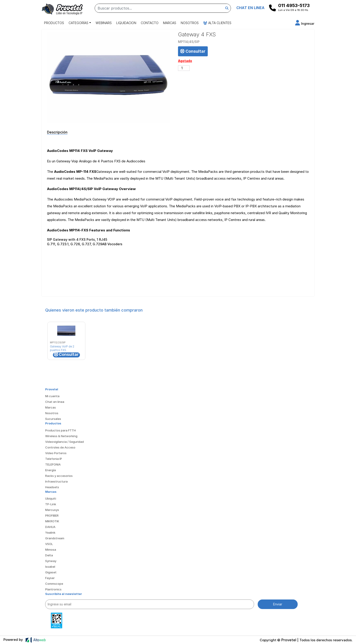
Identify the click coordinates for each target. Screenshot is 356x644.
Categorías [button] (78, 23)
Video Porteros (56, 453)
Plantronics (53, 589)
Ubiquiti (51, 498)
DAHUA (50, 527)
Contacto (150, 23)
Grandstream (55, 538)
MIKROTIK (52, 521)
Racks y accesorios (59, 476)
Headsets (52, 487)
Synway (51, 561)
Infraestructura (56, 481)
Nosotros (190, 23)
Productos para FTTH (61, 430)
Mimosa (51, 550)
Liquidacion (126, 23)
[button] (305, 24)
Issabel (50, 567)
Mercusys (52, 510)
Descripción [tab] (57, 132)
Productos (54, 23)
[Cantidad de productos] (184, 68)
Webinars (104, 23)
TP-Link (51, 504)
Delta (49, 555)
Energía (51, 470)
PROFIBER (52, 515)
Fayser (50, 578)
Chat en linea (55, 402)
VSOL (49, 544)
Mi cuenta (52, 396)
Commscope (54, 584)
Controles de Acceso (60, 447)
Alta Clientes (217, 23)
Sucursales (53, 419)
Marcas (170, 23)
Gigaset (51, 572)
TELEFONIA (53, 464)
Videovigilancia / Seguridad (64, 442)
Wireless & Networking (61, 436)
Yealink (50, 533)
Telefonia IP (54, 459)
